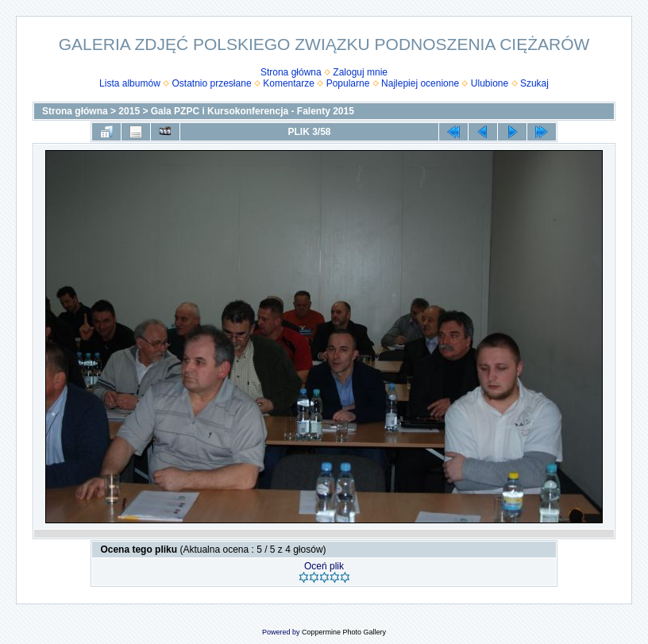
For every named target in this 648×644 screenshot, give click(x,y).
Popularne (348, 83)
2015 (129, 111)
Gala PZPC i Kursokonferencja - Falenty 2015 (253, 111)
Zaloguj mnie (360, 72)
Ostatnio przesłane (212, 83)
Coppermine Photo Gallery (344, 632)
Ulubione (490, 83)
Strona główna (291, 72)
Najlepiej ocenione (420, 83)
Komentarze (289, 83)
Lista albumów (130, 83)
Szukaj (534, 83)
